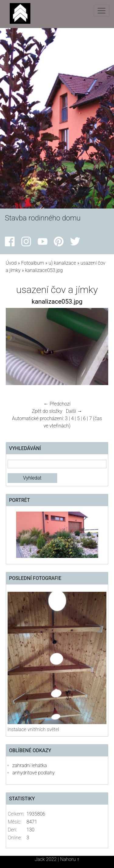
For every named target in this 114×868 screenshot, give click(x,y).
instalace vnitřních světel (33, 729)
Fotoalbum (32, 263)
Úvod (11, 263)
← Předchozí (57, 404)
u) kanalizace (62, 263)
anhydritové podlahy (34, 773)
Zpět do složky (47, 411)
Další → (74, 411)
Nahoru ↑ (69, 859)
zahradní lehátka (30, 765)
